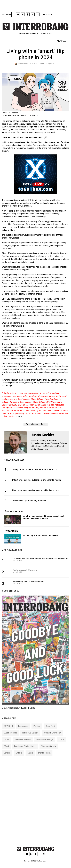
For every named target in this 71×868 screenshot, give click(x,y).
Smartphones (32, 424)
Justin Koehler (22, 64)
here (20, 416)
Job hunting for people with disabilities (41, 535)
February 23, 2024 (47, 64)
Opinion (33, 64)
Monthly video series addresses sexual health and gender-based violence (44, 517)
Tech (43, 424)
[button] (61, 41)
